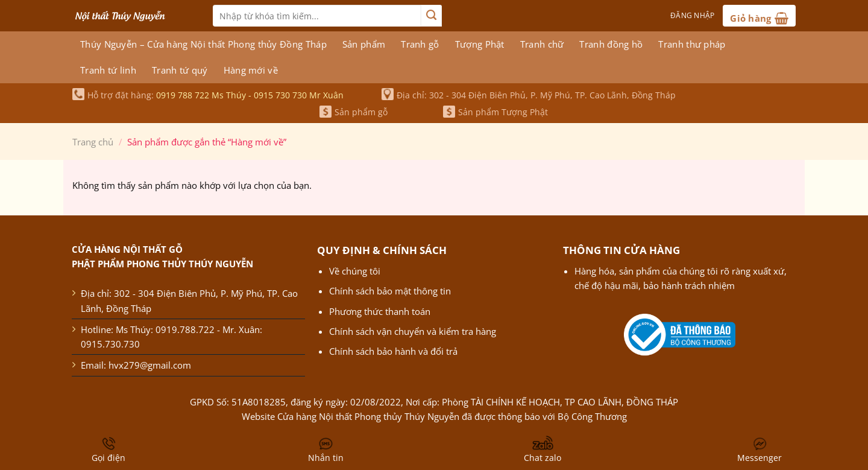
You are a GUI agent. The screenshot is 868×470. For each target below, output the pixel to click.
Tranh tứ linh (108, 70)
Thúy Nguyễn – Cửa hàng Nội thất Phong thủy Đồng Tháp (203, 44)
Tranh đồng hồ (611, 44)
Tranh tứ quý (180, 70)
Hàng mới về (251, 70)
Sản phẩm (364, 44)
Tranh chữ (542, 44)
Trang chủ (93, 142)
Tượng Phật (480, 44)
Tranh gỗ (420, 44)
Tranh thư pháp (692, 44)
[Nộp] (431, 16)
